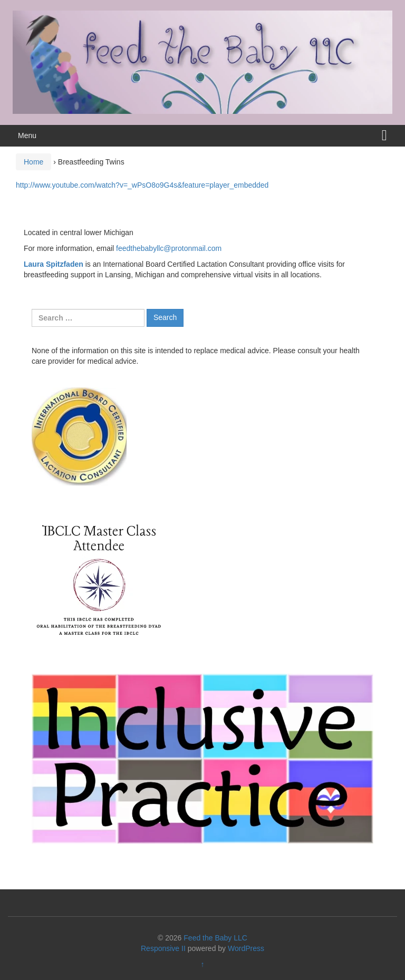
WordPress (246, 948)
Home (33, 162)
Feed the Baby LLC (215, 938)
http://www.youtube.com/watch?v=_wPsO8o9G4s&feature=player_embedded (142, 185)
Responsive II (163, 948)
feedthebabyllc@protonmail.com (169, 248)
